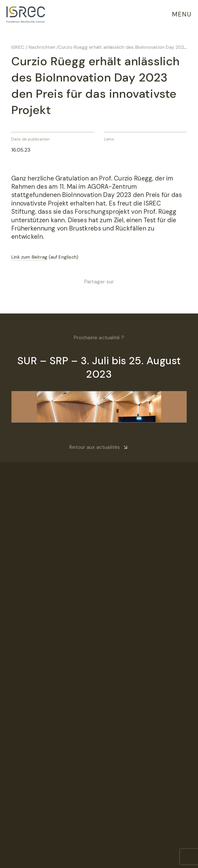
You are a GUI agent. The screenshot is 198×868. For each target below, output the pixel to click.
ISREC (18, 47)
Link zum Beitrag (29, 257)
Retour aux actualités (95, 447)
